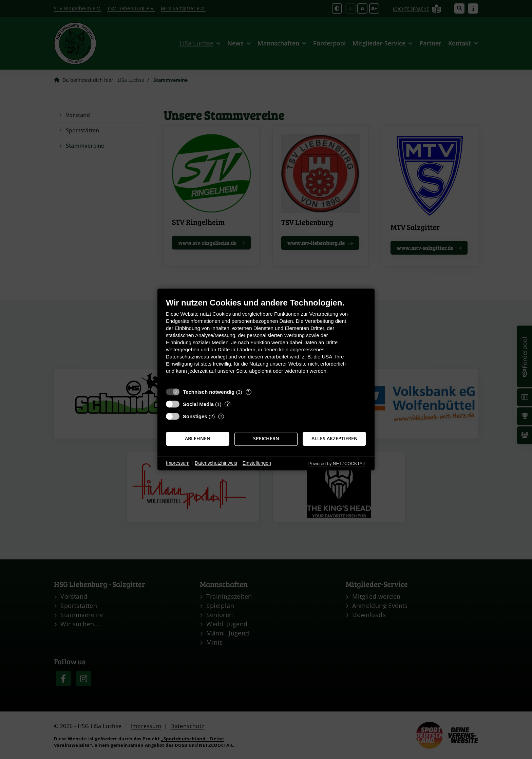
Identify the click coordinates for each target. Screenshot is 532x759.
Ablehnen (198, 439)
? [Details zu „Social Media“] (228, 404)
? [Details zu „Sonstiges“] (221, 416)
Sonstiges (195, 416)
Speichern (266, 439)
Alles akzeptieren (335, 439)
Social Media (198, 404)
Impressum (178, 463)
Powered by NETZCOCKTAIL (337, 464)
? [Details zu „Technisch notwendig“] (248, 392)
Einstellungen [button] (257, 463)
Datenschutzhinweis (216, 463)
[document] (266, 341)
